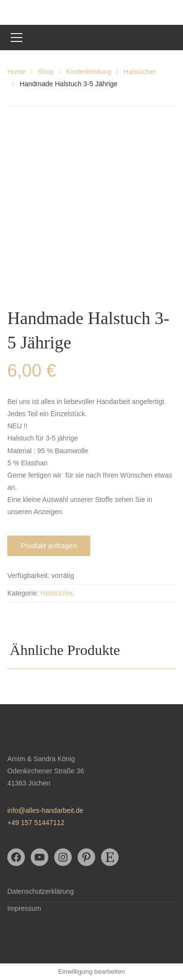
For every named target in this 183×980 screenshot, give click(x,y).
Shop (46, 72)
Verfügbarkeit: (28, 576)
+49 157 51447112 (36, 823)
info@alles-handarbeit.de (45, 810)
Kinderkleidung (89, 72)
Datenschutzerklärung (41, 891)
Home (16, 72)
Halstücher (140, 72)
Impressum (24, 908)
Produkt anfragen (49, 546)
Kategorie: (23, 593)
